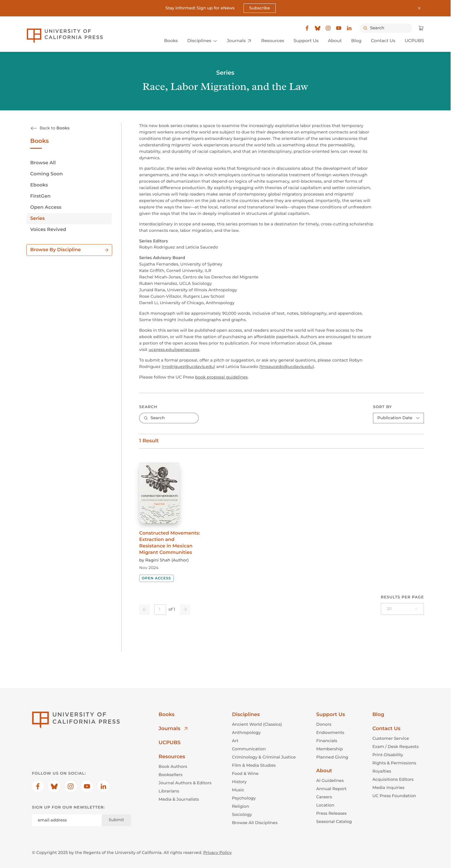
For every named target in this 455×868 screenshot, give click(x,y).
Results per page (402, 597)
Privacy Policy (218, 852)
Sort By (382, 407)
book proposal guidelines (221, 377)
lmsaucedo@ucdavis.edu (287, 367)
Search (148, 407)
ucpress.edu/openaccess (174, 350)
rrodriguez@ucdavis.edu (189, 367)
